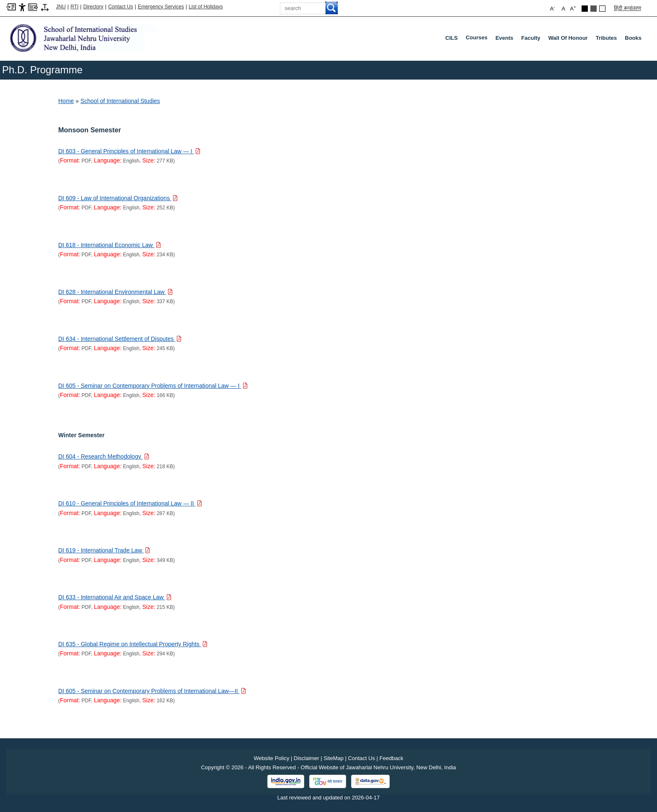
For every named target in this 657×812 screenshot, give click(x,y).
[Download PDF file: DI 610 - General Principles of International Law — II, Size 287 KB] (130, 503)
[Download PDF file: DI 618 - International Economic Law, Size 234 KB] (110, 245)
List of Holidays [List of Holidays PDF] (206, 7)
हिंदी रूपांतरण (627, 8)
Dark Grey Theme (594, 9)
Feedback (392, 758)
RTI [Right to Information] (74, 7)
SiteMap (334, 758)
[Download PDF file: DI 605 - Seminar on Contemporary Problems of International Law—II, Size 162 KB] (152, 691)
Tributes (607, 38)
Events (504, 38)
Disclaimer (307, 758)
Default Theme (602, 9)
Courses (478, 39)
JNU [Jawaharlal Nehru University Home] (61, 7)
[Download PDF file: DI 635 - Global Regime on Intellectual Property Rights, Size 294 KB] (133, 644)
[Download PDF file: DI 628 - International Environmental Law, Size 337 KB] (115, 292)
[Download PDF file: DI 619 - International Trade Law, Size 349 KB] (104, 550)
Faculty (531, 38)
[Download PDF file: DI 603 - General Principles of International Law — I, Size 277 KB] (129, 151)
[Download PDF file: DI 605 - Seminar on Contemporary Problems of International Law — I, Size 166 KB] (153, 386)
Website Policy (271, 758)
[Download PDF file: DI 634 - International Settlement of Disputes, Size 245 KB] (120, 339)
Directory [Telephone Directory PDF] (93, 7)
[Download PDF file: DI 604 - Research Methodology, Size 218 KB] (104, 456)
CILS (452, 38)
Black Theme (585, 9)
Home (66, 101)
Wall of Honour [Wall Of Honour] (568, 38)
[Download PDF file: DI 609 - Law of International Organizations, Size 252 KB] (118, 198)
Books (633, 38)
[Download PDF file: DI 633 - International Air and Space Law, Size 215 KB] (115, 597)
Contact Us (120, 7)
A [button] (573, 8)
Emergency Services (161, 7)
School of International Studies (120, 101)
